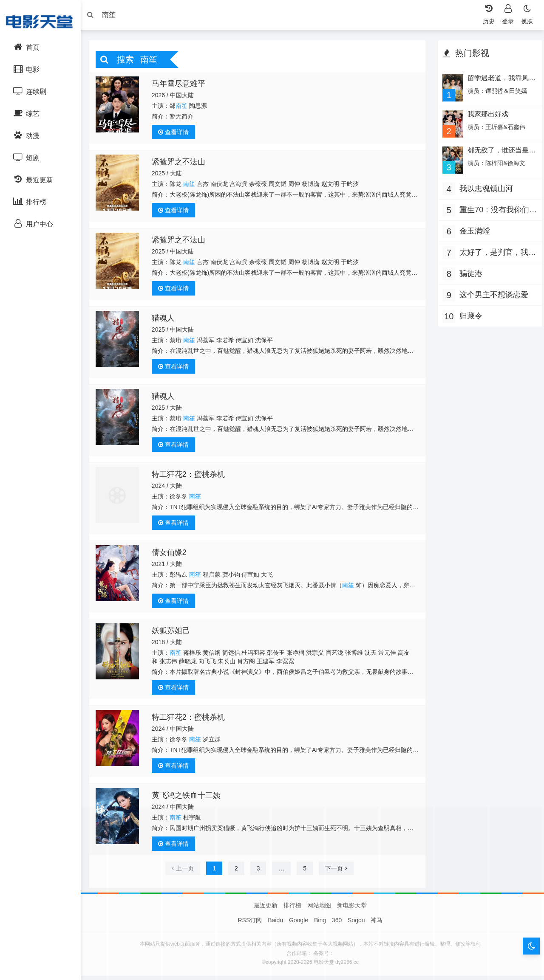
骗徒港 (469, 274)
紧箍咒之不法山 (181, 164)
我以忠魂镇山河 (484, 189)
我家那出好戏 (485, 116)
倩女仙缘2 (172, 555)
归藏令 (469, 316)
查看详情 (176, 134)
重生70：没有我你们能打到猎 (492, 211)
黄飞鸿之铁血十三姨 (189, 797)
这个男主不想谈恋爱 (492, 295)
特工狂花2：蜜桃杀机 (191, 476)
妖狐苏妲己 (174, 633)
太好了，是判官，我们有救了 (492, 254)
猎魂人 (166, 320)
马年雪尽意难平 (181, 86)
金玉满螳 (473, 231)
